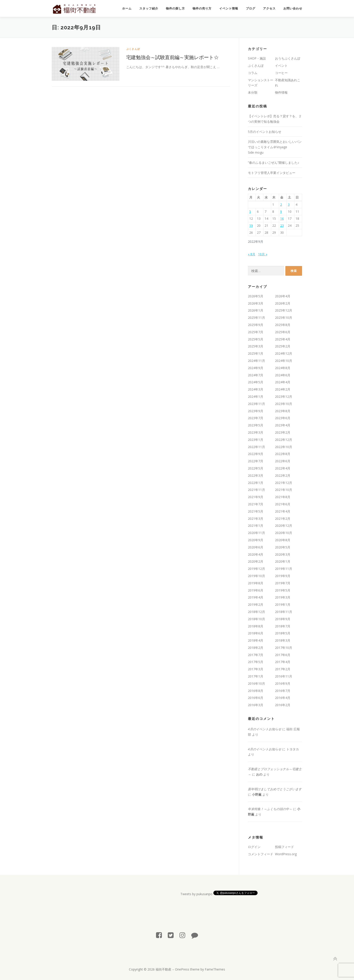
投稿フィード (284, 847)
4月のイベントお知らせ (265, 729)
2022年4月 (283, 468)
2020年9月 (256, 540)
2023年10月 (284, 404)
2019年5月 (283, 590)
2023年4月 (283, 425)
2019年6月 (256, 590)
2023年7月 (256, 418)
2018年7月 (283, 626)
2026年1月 (256, 310)
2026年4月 (283, 296)
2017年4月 (283, 662)
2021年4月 (283, 511)
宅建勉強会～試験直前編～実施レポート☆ (172, 57)
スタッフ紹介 (149, 8)
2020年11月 (256, 533)
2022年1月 (256, 483)
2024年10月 (284, 361)
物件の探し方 (175, 8)
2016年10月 (256, 683)
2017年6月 (283, 655)
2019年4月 (256, 597)
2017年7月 (256, 655)
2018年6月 (256, 633)
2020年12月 (284, 526)
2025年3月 (256, 346)
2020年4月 (256, 554)
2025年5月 (256, 339)
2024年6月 (283, 375)
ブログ (251, 8)
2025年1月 (256, 353)
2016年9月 (283, 683)
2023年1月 (256, 440)
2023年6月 (283, 418)
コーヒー (281, 73)
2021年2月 (283, 519)
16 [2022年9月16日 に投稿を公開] (282, 218)
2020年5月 (283, 547)
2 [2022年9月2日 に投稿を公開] (281, 205)
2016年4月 (283, 698)
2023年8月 (283, 411)
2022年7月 (256, 461)
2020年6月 (256, 547)
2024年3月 (256, 389)
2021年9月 (256, 497)
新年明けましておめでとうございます (275, 789)
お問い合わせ (293, 8)
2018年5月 (283, 633)
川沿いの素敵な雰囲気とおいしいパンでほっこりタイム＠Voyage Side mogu (275, 147)
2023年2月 (283, 432)
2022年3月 (256, 475)
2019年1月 (283, 604)
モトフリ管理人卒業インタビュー (272, 173)
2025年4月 (283, 339)
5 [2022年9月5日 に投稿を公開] (250, 211)
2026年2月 (283, 303)
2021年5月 (256, 511)
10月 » (263, 254)
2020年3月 (283, 554)
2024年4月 (283, 382)
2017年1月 (256, 676)
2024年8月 (283, 368)
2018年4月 (256, 640)
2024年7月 (256, 375)
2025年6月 (283, 332)
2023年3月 (256, 432)
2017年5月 (256, 662)
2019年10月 (256, 576)
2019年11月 (284, 569)
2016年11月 (284, 676)
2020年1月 (283, 561)
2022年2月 (283, 475)
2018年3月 (283, 640)
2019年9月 (283, 576)
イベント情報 (229, 8)
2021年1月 (256, 526)
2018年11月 (284, 612)
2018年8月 (256, 626)
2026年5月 (256, 296)
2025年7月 (256, 332)
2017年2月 (283, 669)
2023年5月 (256, 425)
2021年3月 (256, 519)
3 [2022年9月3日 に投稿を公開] (289, 205)
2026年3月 (256, 303)
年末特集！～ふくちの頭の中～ (270, 809)
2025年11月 (256, 318)
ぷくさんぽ (133, 49)
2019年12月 (256, 569)
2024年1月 (256, 396)
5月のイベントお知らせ (265, 132)
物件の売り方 (202, 8)
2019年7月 (283, 583)
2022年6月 (283, 461)
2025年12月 (284, 310)
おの (259, 774)
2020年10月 (284, 533)
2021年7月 (256, 504)
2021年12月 (284, 483)
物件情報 (281, 92)
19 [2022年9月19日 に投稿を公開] (251, 225)
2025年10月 (284, 318)
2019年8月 (256, 583)
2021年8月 (283, 497)
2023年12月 (284, 396)
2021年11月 (256, 490)
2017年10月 (284, 648)
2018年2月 (256, 648)
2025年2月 (283, 346)
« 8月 (252, 254)
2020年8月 (283, 540)
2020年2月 (256, 561)
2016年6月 (256, 698)
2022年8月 (283, 454)
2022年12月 (284, 440)
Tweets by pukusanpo (196, 894)
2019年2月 (256, 604)
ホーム (127, 8)
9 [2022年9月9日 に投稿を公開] (281, 211)
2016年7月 (283, 691)
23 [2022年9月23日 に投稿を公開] (282, 225)
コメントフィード (261, 854)
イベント (281, 66)
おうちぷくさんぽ (288, 58)
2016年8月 (256, 691)
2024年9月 (256, 368)
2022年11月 (256, 447)
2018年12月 (256, 612)
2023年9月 (256, 411)
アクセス (269, 8)
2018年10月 (256, 619)
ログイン (254, 847)
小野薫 (257, 794)
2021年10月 (284, 490)
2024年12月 (284, 353)
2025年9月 (256, 325)
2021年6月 (283, 504)
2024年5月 (256, 382)
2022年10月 (284, 447)
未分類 (253, 92)
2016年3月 (256, 705)
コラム (253, 73)
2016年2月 (283, 705)
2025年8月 (283, 325)
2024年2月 (283, 389)
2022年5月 (256, 468)
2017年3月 (256, 669)
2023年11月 (256, 404)
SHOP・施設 (257, 58)
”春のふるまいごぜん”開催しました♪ (274, 163)
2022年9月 (256, 454)
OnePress (182, 969)
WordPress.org (286, 854)
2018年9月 (283, 619)
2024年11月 (256, 361)
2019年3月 (283, 597)
